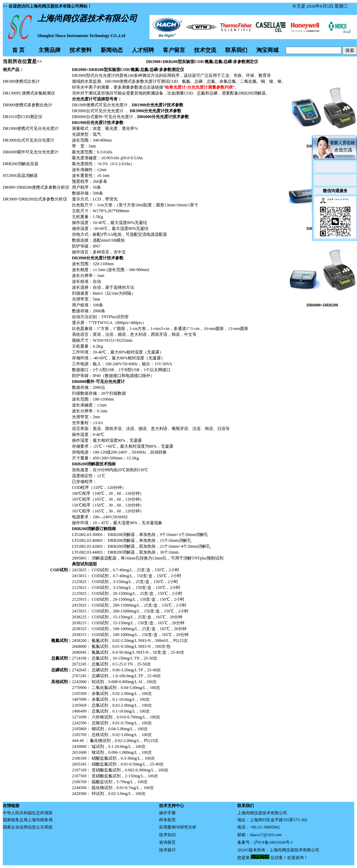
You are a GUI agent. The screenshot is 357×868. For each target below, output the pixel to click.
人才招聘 (143, 50)
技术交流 (205, 50)
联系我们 (236, 50)
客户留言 (174, 50)
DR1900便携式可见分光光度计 (31, 128)
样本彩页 (167, 820)
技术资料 (81, 50)
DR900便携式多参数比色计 (28, 105)
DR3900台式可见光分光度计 (29, 140)
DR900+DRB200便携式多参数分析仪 (36, 187)
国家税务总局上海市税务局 (28, 820)
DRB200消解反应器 (21, 164)
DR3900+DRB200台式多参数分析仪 (35, 199)
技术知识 (167, 835)
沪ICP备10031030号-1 (273, 842)
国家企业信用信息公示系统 (28, 827)
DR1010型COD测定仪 (22, 117)
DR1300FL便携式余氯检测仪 (29, 93)
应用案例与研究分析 (178, 827)
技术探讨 (167, 850)
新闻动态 (112, 50)
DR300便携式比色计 (21, 81)
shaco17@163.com (266, 835)
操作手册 (167, 813)
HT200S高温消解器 (20, 176)
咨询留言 (167, 842)
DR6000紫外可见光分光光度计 (31, 152)
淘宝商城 (267, 50)
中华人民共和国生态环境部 (28, 813)
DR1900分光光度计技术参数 (158, 105)
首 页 (18, 50)
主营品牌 (49, 50)
